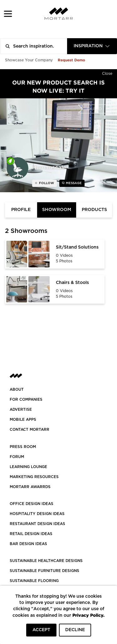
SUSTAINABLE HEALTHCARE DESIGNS (46, 561)
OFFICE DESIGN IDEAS (32, 504)
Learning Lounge (28, 467)
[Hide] (107, 72)
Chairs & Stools (72, 283)
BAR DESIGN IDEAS (28, 544)
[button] (8, 14)
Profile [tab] (21, 210)
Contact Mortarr (29, 430)
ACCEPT (41, 630)
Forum (17, 457)
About (17, 389)
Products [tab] (94, 210)
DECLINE (75, 630)
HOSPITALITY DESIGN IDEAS (37, 514)
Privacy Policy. (88, 615)
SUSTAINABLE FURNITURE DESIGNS (44, 571)
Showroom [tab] (57, 210)
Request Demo (71, 60)
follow (46, 183)
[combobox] (92, 46)
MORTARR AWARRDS (30, 487)
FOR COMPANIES (26, 399)
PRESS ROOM (23, 447)
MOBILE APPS (23, 420)
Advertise (21, 410)
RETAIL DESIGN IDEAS (31, 534)
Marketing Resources (34, 477)
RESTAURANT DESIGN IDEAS (37, 524)
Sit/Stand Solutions (77, 247)
